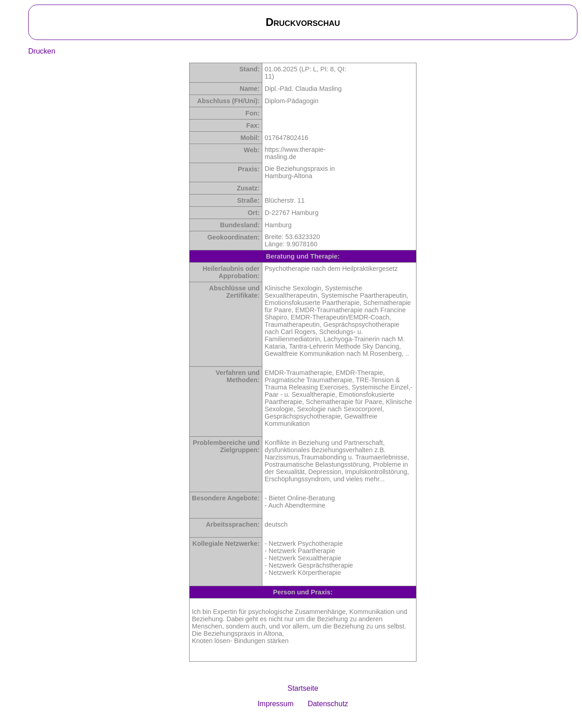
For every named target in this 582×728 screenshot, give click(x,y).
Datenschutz (328, 704)
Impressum (275, 704)
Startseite (303, 688)
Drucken (42, 51)
